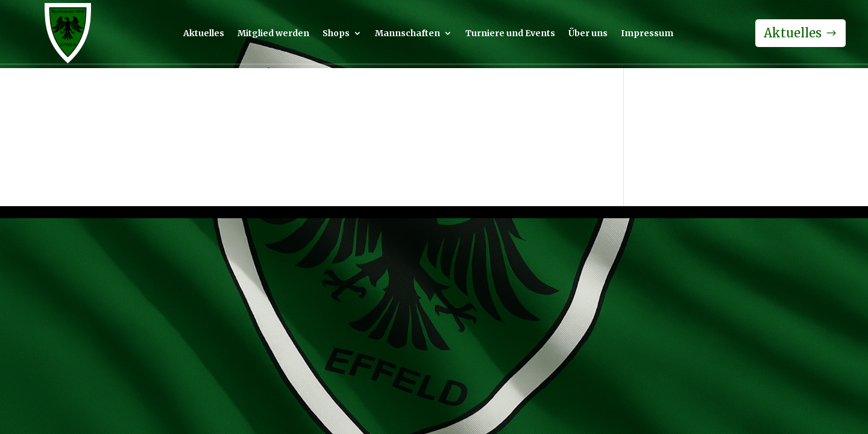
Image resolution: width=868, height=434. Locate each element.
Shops (336, 34)
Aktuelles (204, 34)
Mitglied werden (273, 34)
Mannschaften (407, 34)
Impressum (647, 34)
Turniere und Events (510, 34)
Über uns (588, 34)
